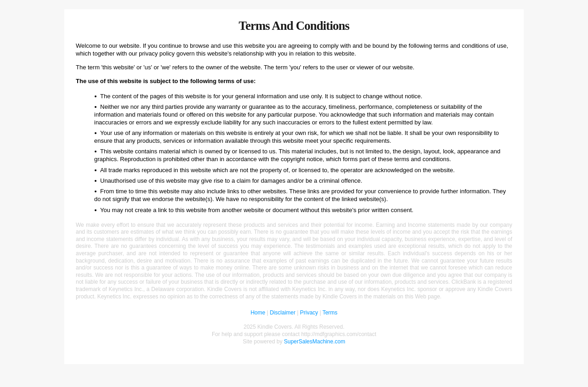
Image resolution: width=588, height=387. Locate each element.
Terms (330, 313)
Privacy (309, 313)
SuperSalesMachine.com (314, 342)
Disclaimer (283, 313)
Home (258, 313)
